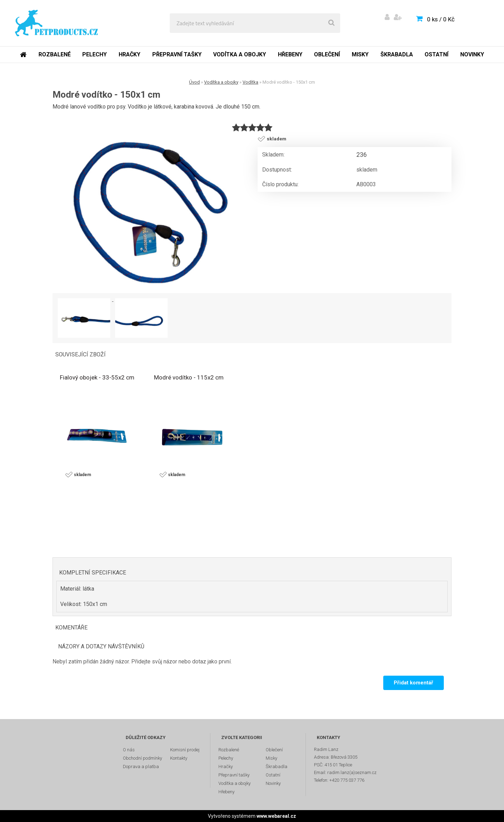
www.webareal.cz (276, 816)
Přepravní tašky (177, 54)
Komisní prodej (185, 750)
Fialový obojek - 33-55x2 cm (97, 377)
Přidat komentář (414, 683)
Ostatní (436, 54)
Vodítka (250, 82)
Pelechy (94, 54)
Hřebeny (290, 54)
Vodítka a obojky (240, 54)
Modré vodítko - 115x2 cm (189, 377)
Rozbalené (55, 54)
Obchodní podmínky (142, 758)
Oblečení (327, 54)
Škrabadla (397, 54)
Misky (360, 54)
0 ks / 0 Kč (441, 19)
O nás (129, 750)
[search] (331, 23)
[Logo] (57, 23)
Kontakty (179, 758)
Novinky (472, 54)
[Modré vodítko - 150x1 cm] (152, 212)
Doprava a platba (141, 767)
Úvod (194, 82)
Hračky (129, 54)
